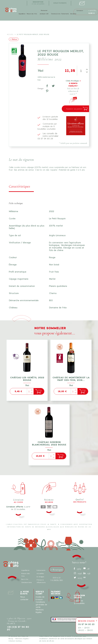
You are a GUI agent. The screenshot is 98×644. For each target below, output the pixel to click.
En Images (40, 577)
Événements (65, 14)
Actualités (73, 14)
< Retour (14, 39)
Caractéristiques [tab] (19, 186)
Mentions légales (22, 638)
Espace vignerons (57, 579)
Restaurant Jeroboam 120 (44, 12)
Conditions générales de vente (41, 605)
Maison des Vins (32, 14)
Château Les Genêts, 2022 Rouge (27, 379)
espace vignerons (60, 3)
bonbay (19, 641)
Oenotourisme (56, 14)
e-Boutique (57, 570)
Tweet (53, 86)
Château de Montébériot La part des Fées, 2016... (71, 379)
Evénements (41, 570)
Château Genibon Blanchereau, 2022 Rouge (49, 443)
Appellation (22, 14)
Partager (47, 86)
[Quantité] (81, 71)
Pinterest (47, 91)
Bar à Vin (25, 579)
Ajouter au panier (74, 109)
